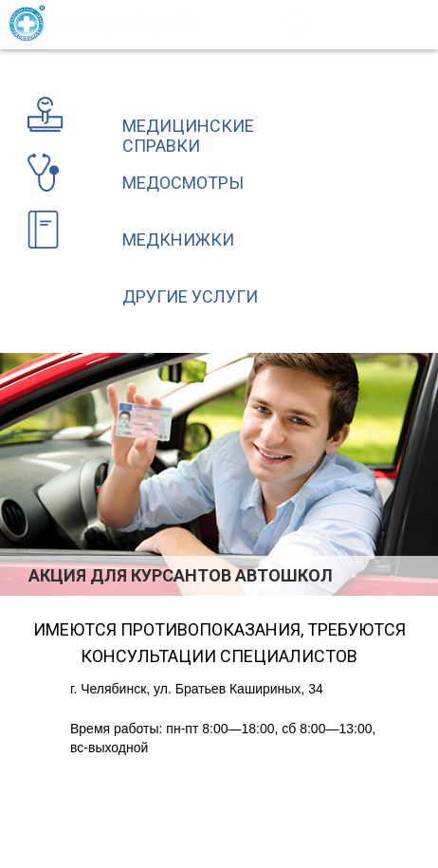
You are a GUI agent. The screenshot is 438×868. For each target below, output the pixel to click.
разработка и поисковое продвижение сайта (288, 814)
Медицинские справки (188, 136)
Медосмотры (183, 183)
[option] (219, 474)
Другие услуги (190, 296)
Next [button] (426, 574)
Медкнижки (178, 240)
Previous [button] (13, 574)
